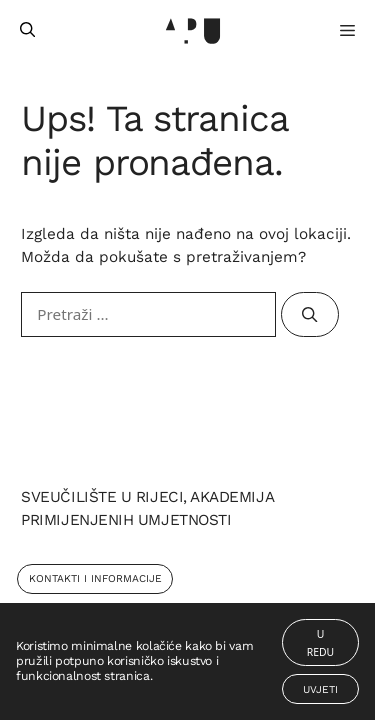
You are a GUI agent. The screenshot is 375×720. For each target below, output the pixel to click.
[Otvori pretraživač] (27, 30)
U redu (320, 643)
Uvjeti (320, 689)
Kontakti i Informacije (95, 578)
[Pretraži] (309, 314)
